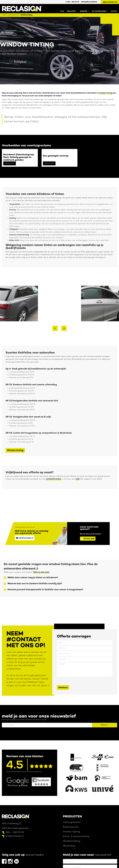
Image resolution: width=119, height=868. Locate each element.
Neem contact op (110, 2)
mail (77, 479)
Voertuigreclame (13, 15)
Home (62, 11)
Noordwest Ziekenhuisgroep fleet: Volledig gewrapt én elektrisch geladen (19, 157)
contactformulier (54, 479)
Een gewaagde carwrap (56, 156)
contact (114, 11)
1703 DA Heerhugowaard (15, 828)
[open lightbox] (19, 304)
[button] (71, 11)
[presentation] (71, 681)
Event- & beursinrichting (76, 836)
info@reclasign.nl (89, 2)
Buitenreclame (71, 827)
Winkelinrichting (71, 841)
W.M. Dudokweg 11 (12, 824)
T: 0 (72, 2)
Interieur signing (71, 832)
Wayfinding (69, 846)
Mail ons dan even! (41, 572)
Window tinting (27, 15)
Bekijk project (10, 163)
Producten (72, 817)
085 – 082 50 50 (15, 833)
